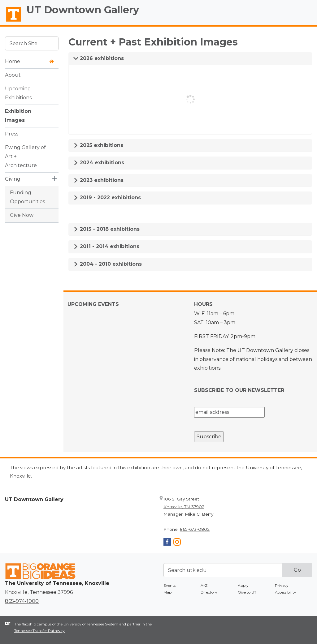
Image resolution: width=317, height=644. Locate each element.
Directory (209, 592)
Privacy (282, 585)
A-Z (204, 585)
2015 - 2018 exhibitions (106, 229)
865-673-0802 (195, 529)
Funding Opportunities (27, 197)
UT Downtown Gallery (83, 10)
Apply (243, 585)
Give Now (22, 215)
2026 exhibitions (99, 58)
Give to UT (247, 592)
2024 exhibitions (99, 163)
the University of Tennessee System (87, 624)
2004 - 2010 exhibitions (108, 264)
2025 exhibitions (98, 145)
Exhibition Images (18, 116)
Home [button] (30, 61)
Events (169, 585)
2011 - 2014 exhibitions (106, 246)
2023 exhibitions (98, 180)
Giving (13, 179)
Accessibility (286, 592)
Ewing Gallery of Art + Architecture (25, 156)
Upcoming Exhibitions (18, 93)
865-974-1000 (22, 601)
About (13, 75)
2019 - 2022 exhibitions (107, 197)
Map (167, 592)
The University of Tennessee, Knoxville (11, 22)
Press (12, 134)
